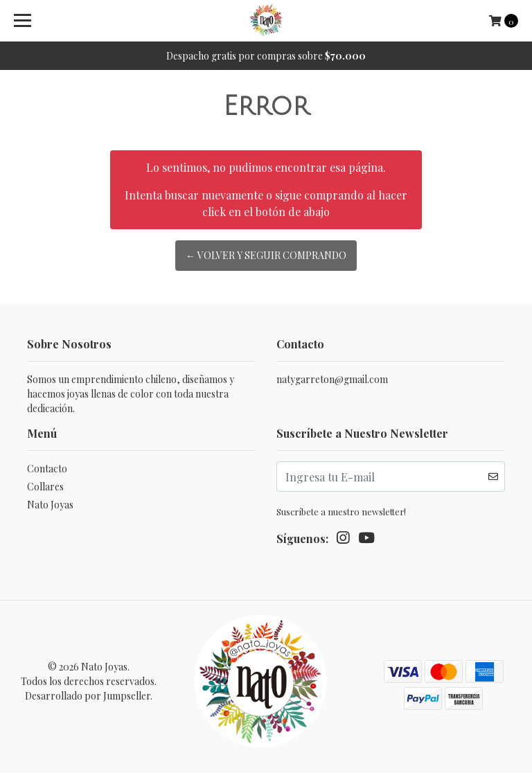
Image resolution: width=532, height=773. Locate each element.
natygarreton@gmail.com (332, 379)
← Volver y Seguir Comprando (266, 255)
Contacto (47, 469)
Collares (45, 487)
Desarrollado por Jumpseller (88, 696)
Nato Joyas (50, 505)
